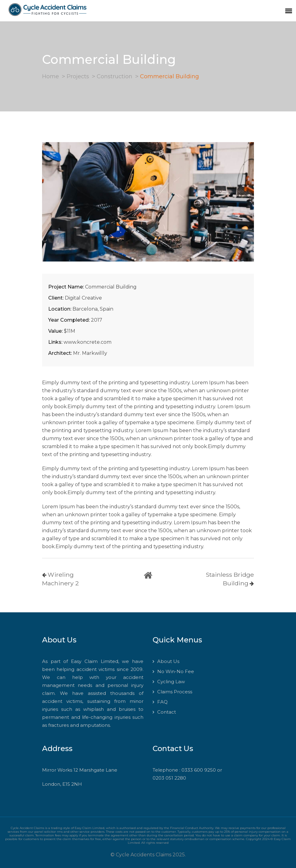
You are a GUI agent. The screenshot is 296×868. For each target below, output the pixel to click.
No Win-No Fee (176, 671)
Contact (167, 712)
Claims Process (175, 692)
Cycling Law (171, 682)
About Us (168, 661)
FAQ (162, 702)
